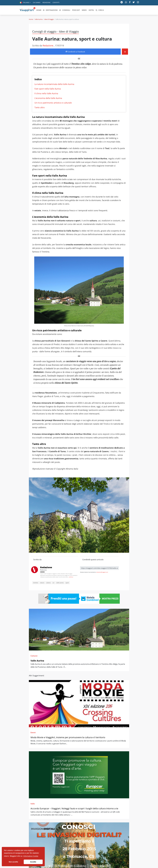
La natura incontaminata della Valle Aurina (54, 84)
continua (71, 577)
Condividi (75, 52)
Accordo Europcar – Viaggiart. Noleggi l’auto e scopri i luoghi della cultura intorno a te (74, 808)
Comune (34, 656)
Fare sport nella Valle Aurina (48, 89)
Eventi (33, 732)
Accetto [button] (33, 862)
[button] (25, 3)
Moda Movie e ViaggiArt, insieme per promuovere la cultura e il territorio (68, 737)
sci (53, 583)
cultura (48, 583)
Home (31, 19)
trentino (36, 583)
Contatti (56, 2)
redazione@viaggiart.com (102, 572)
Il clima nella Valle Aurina (46, 93)
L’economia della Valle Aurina (48, 98)
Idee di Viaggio (49, 19)
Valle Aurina (39, 19)
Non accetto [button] (13, 862)
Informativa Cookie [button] (31, 856)
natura (42, 583)
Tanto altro (40, 107)
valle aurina (60, 583)
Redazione (46, 2)
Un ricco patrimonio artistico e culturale (53, 103)
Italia (33, 804)
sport (67, 583)
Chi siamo (37, 2)
